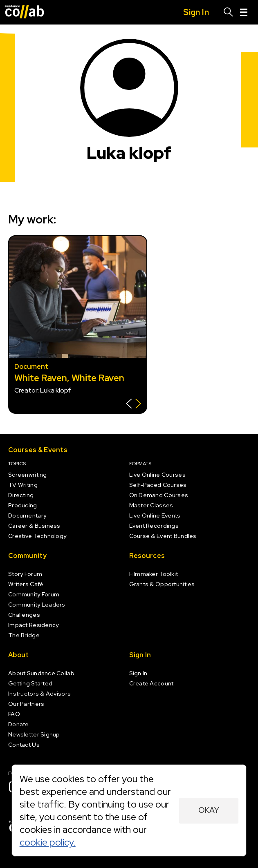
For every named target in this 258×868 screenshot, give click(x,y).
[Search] (229, 12)
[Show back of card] (133, 405)
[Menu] (244, 12)
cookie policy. (48, 842)
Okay (209, 810)
